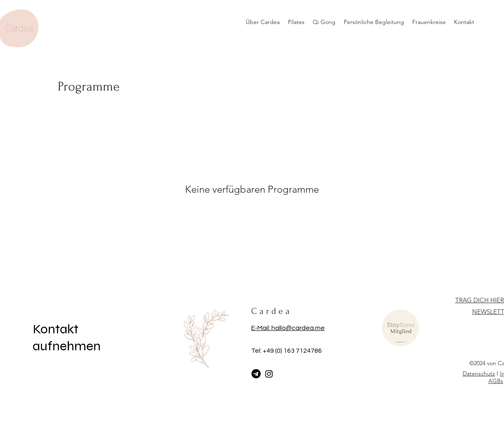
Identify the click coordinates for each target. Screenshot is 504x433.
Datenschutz (479, 373)
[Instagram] (269, 374)
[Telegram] (256, 374)
